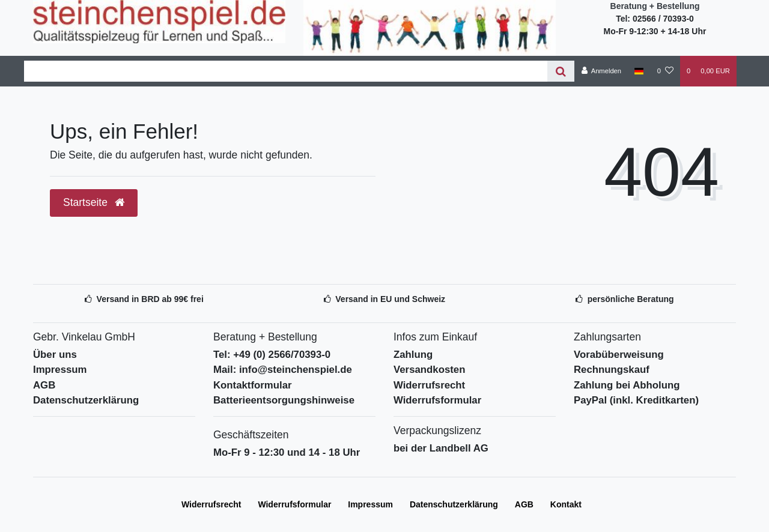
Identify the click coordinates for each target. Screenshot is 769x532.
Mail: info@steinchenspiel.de (283, 370)
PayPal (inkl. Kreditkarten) (636, 400)
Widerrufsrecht (429, 385)
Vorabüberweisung (619, 355)
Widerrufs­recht (211, 504)
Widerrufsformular (437, 400)
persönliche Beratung (631, 299)
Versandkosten (429, 370)
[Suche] (561, 71)
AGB (44, 385)
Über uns (55, 355)
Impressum (60, 370)
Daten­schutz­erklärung (454, 504)
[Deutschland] (639, 71)
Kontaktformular (253, 385)
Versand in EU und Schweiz (390, 299)
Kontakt (566, 504)
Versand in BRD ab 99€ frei (150, 299)
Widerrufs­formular (294, 504)
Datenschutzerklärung (86, 400)
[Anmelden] (601, 71)
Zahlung (413, 355)
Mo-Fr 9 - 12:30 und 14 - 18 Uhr (287, 452)
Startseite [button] (94, 202)
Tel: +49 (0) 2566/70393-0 (272, 355)
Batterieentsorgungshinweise (284, 400)
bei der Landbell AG (441, 448)
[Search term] (286, 71)
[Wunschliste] (665, 71)
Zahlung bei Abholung (627, 385)
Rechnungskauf (612, 370)
